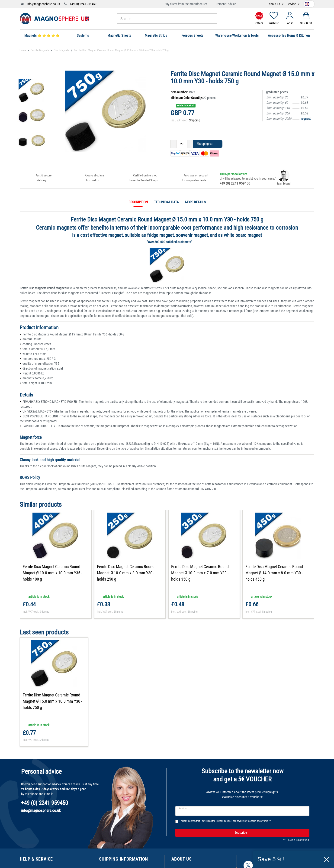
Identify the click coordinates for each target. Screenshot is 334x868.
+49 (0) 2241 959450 (83, 4)
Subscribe (270, 833)
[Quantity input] (182, 144)
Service (292, 4)
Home (23, 50)
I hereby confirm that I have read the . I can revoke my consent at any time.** (225, 821)
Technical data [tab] (166, 202)
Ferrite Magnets (40, 50)
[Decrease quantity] (173, 144)
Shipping (195, 120)
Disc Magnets (61, 50)
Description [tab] (138, 202)
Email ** (183, 809)
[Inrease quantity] (190, 144)
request (306, 119)
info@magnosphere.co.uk (43, 4)
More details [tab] (195, 202)
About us (275, 4)
